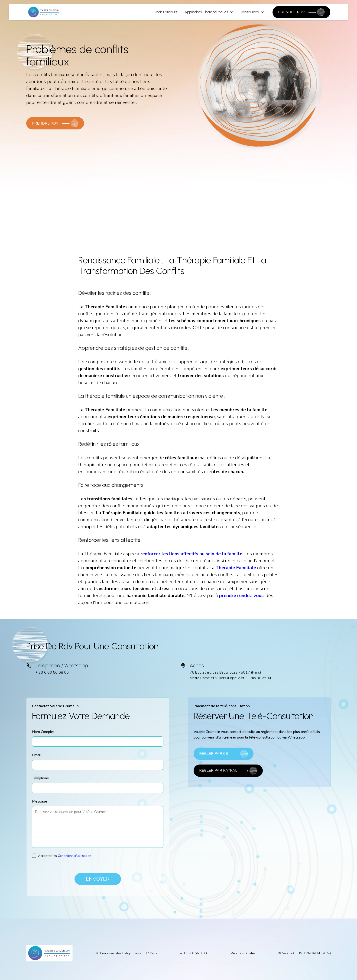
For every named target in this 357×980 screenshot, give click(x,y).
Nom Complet (43, 732)
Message (40, 801)
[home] (44, 12)
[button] (209, 12)
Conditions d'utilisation (75, 856)
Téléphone (41, 778)
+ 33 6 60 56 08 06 (52, 672)
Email (36, 755)
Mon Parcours (166, 12)
